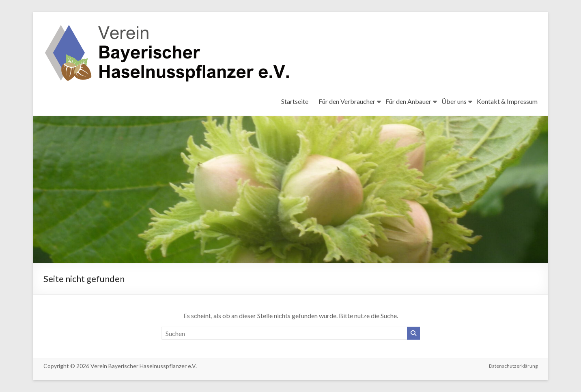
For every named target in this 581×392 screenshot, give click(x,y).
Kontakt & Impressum (507, 101)
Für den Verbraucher (347, 101)
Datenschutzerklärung (513, 366)
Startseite (295, 101)
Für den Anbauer (408, 101)
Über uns (454, 101)
